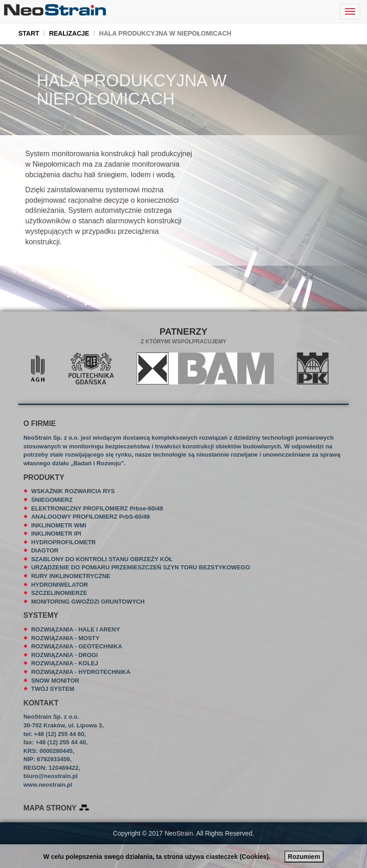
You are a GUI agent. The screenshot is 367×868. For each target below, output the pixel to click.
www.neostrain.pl (48, 785)
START (29, 33)
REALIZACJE (69, 33)
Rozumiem (304, 857)
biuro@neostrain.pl (50, 776)
